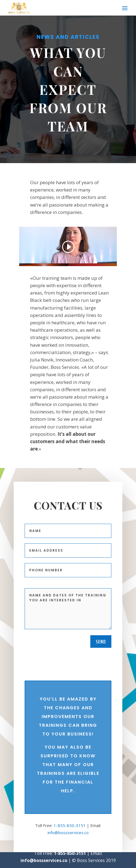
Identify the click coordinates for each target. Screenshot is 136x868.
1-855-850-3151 (70, 825)
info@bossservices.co (68, 832)
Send (101, 642)
